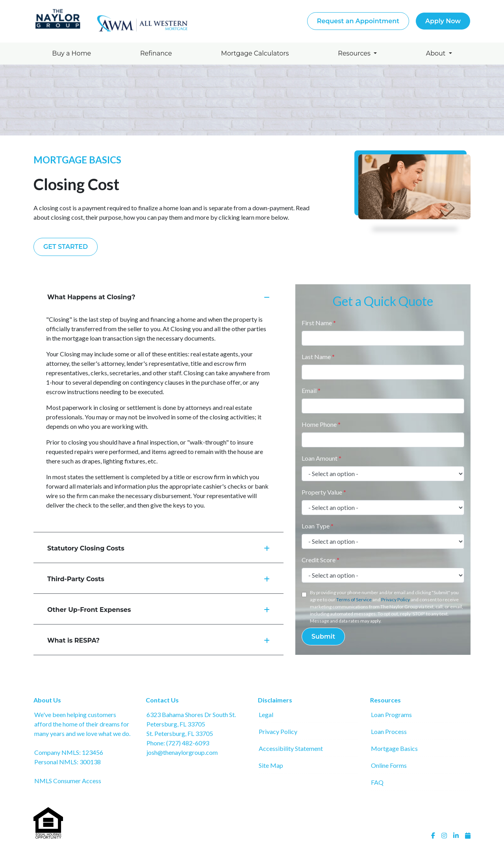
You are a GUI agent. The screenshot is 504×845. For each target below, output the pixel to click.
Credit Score (321, 560)
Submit (323, 637)
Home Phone (321, 424)
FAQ (377, 782)
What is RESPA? (158, 640)
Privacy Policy (396, 599)
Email (311, 390)
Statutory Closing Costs (158, 548)
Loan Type (318, 526)
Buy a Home (71, 53)
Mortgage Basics (394, 748)
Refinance (156, 53)
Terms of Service (354, 599)
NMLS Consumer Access (68, 781)
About (437, 53)
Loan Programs (391, 714)
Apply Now (443, 21)
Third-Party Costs (158, 579)
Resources (355, 53)
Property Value (324, 492)
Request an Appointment (358, 21)
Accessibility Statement (291, 748)
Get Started (66, 247)
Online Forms (389, 765)
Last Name (318, 357)
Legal (266, 714)
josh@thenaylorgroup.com (182, 752)
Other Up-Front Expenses (158, 610)
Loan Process (389, 731)
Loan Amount (321, 458)
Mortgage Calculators (255, 53)
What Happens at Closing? (158, 297)
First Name (319, 323)
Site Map (271, 765)
